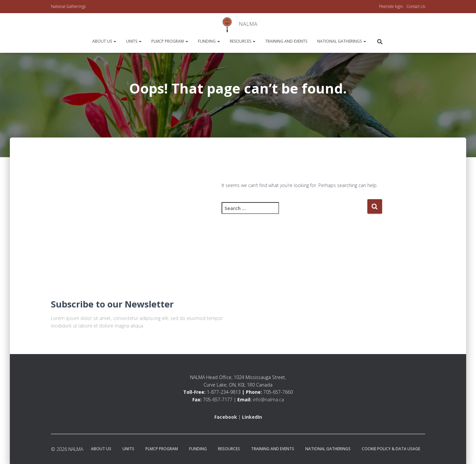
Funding (209, 41)
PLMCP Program (170, 41)
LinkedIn (252, 417)
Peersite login (391, 6)
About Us (104, 41)
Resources (243, 41)
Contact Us (416, 6)
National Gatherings (68, 6)
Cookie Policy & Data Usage (391, 449)
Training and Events (286, 41)
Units (134, 41)
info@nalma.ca (268, 400)
